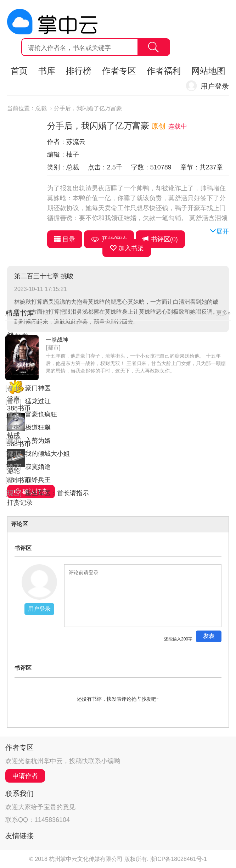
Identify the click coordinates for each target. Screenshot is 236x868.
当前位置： (21, 108)
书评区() (160, 239)
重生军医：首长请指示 (57, 493)
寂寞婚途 (38, 467)
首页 (19, 71)
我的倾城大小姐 (47, 454)
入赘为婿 (38, 441)
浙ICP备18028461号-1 (179, 859)
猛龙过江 (38, 401)
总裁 (41, 108)
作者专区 (119, 71)
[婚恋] (13, 467)
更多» (223, 313)
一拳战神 (57, 340)
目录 (65, 239)
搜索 (153, 47)
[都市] (53, 348)
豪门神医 (38, 388)
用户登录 (215, 86)
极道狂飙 (38, 427)
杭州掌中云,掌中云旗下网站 (52, 22)
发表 (209, 636)
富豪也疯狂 (41, 414)
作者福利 (164, 71)
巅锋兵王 (38, 480)
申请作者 (25, 776)
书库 (47, 71)
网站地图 (208, 71)
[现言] (13, 493)
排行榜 (79, 71)
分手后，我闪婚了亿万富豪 (88, 108)
